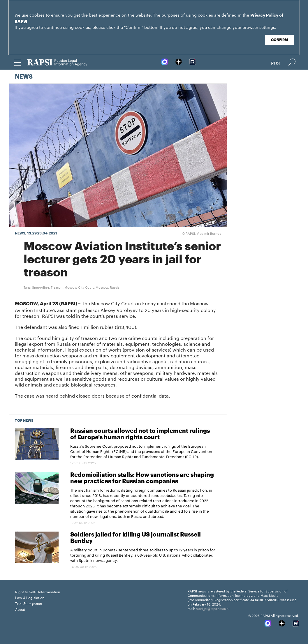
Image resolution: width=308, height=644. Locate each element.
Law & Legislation (30, 597)
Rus (276, 63)
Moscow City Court (79, 287)
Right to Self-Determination (38, 591)
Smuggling (41, 287)
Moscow (102, 287)
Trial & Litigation (29, 603)
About (20, 609)
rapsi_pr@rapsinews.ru (213, 608)
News (24, 77)
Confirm (279, 40)
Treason (57, 287)
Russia (115, 287)
